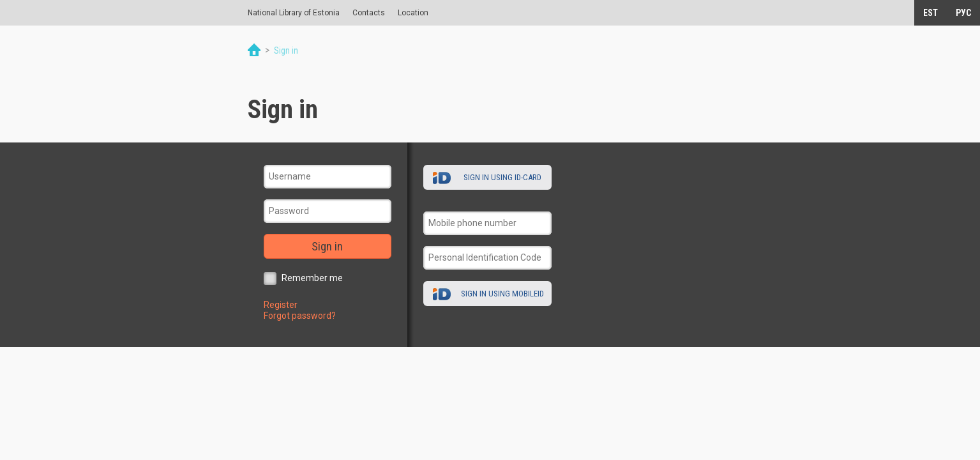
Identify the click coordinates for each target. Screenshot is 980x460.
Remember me (312, 278)
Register (281, 305)
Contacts (369, 13)
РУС (963, 13)
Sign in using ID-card (502, 177)
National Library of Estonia (294, 13)
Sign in (327, 246)
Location (413, 13)
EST (931, 13)
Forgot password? (300, 316)
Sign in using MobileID (502, 294)
